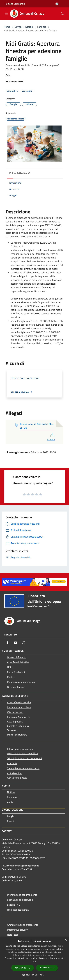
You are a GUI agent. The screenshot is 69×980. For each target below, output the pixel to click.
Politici (11, 677)
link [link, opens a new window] (35, 961)
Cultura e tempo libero (19, 707)
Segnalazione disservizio (20, 900)
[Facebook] (7, 643)
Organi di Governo (17, 657)
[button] (34, 975)
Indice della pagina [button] (20, 173)
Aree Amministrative (18, 662)
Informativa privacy (17, 930)
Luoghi (11, 816)
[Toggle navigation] (6, 13)
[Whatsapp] (24, 643)
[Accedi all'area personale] (57, 4)
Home (7, 27)
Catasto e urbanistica (18, 726)
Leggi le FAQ (14, 905)
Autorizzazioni (15, 773)
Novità (18, 27)
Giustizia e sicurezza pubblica (23, 753)
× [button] (66, 940)
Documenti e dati (16, 687)
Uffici (10, 667)
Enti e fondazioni (16, 672)
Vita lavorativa (15, 712)
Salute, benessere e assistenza (23, 768)
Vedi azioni (29, 91)
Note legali (13, 935)
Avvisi (10, 802)
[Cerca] (62, 14)
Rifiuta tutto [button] (47, 968)
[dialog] (34, 958)
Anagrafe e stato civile (19, 702)
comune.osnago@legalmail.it (23, 866)
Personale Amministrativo (21, 682)
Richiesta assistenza (18, 910)
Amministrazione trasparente (23, 925)
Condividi (13, 91)
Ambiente (12, 763)
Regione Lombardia (15, 4)
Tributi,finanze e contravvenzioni (24, 758)
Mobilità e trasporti (17, 735)
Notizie (29, 27)
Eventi (11, 821)
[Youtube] (16, 643)
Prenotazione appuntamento (22, 895)
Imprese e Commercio (18, 717)
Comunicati (13, 797)
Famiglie (42, 27)
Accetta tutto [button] (23, 968)
